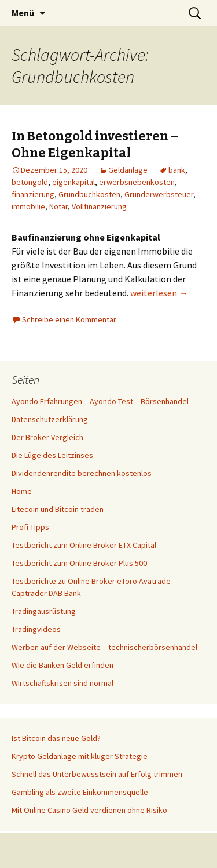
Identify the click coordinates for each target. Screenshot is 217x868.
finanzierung (33, 194)
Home (22, 491)
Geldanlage (128, 170)
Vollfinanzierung (99, 206)
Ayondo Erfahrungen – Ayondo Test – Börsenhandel (100, 401)
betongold (30, 182)
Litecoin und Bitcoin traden (58, 509)
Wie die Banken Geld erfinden (62, 665)
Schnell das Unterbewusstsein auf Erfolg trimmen (97, 774)
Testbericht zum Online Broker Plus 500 (79, 563)
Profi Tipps (30, 527)
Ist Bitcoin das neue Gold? (56, 738)
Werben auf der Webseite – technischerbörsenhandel (104, 647)
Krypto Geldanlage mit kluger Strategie (80, 756)
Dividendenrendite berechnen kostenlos (82, 473)
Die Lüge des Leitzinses (52, 455)
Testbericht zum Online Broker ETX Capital (84, 545)
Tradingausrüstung (44, 611)
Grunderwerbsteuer (159, 194)
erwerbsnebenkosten (137, 182)
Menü (23, 13)
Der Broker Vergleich (47, 437)
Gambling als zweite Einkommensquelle (80, 792)
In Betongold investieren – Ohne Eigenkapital (95, 144)
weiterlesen (159, 293)
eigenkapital (73, 182)
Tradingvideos (36, 629)
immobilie (28, 206)
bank (177, 170)
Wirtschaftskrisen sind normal (62, 683)
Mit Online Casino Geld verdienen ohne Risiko (89, 810)
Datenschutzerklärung (50, 419)
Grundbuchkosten (89, 194)
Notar (58, 206)
